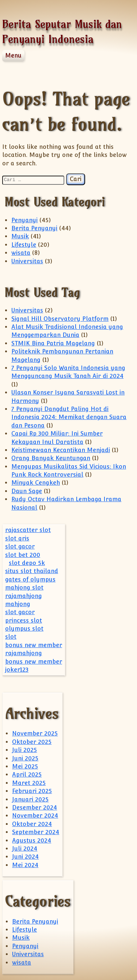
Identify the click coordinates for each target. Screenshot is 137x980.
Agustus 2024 (32, 840)
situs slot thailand (32, 571)
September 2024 (36, 832)
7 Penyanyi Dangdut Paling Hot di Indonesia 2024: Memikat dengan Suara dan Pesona (69, 417)
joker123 (17, 670)
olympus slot (24, 629)
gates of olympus (30, 579)
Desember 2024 (35, 808)
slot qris (17, 538)
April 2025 (27, 775)
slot (11, 637)
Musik (20, 236)
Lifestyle (24, 245)
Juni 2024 (25, 857)
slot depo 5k (27, 563)
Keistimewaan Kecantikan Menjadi (61, 450)
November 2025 (35, 733)
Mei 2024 (25, 865)
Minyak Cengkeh (36, 483)
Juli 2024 (25, 849)
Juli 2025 (24, 750)
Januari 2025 (30, 799)
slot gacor (20, 546)
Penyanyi (24, 220)
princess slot (24, 621)
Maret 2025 (29, 783)
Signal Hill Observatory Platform (60, 319)
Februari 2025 (32, 791)
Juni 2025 (25, 758)
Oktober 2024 (32, 824)
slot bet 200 (23, 555)
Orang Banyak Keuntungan (51, 458)
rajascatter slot (28, 530)
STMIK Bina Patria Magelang (53, 343)
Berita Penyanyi (34, 228)
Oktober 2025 (32, 742)
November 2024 (35, 816)
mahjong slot (24, 588)
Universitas (27, 261)
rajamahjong (24, 596)
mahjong (18, 604)
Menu (13, 56)
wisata (21, 253)
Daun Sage (27, 491)
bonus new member (34, 645)
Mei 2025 (25, 766)
